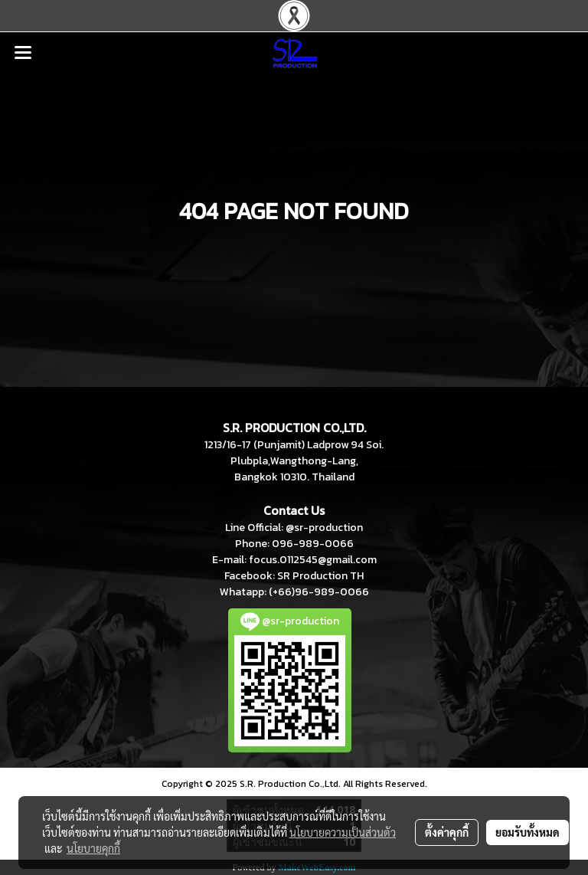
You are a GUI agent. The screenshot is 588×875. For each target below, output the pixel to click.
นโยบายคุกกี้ (93, 848)
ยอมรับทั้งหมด (528, 832)
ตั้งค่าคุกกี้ (447, 832)
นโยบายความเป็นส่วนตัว (343, 832)
